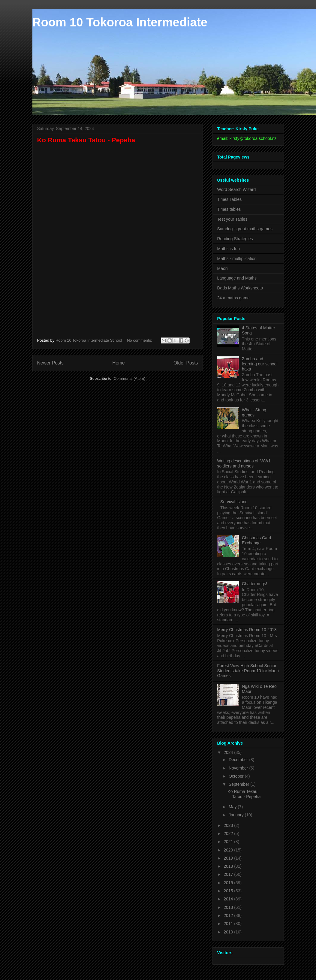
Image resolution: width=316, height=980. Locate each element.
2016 (229, 883)
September (239, 784)
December (239, 760)
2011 (229, 924)
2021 (229, 842)
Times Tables (230, 199)
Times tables (229, 209)
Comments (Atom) (129, 378)
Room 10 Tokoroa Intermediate (120, 22)
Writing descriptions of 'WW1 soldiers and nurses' (244, 463)
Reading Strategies (235, 239)
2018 (229, 866)
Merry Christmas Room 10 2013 (247, 630)
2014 (229, 899)
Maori (223, 268)
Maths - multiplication (237, 259)
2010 (229, 932)
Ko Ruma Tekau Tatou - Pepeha (86, 140)
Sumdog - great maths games (245, 229)
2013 (229, 907)
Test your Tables (232, 219)
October (237, 776)
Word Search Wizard (237, 189)
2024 (229, 752)
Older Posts (186, 363)
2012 (229, 915)
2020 (229, 850)
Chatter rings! (254, 584)
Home (119, 363)
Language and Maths (237, 278)
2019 (229, 858)
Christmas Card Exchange (256, 540)
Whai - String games (254, 412)
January (237, 815)
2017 (229, 874)
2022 (229, 833)
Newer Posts (50, 363)
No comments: (140, 340)
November (239, 768)
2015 (229, 891)
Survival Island (234, 502)
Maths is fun (229, 249)
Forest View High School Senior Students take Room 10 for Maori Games (248, 671)
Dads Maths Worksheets (240, 288)
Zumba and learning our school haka (260, 364)
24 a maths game (233, 298)
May (233, 807)
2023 (229, 825)
